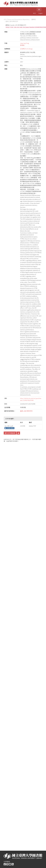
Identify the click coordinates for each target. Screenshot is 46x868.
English (41, 13)
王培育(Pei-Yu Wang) (26, 49)
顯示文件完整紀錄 (10, 433)
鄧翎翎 (22, 45)
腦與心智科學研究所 (12, 21)
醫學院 (33, 19)
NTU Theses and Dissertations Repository (17, 19)
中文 (34, 13)
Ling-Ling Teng (25, 43)
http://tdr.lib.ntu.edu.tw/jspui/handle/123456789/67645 (31, 399)
